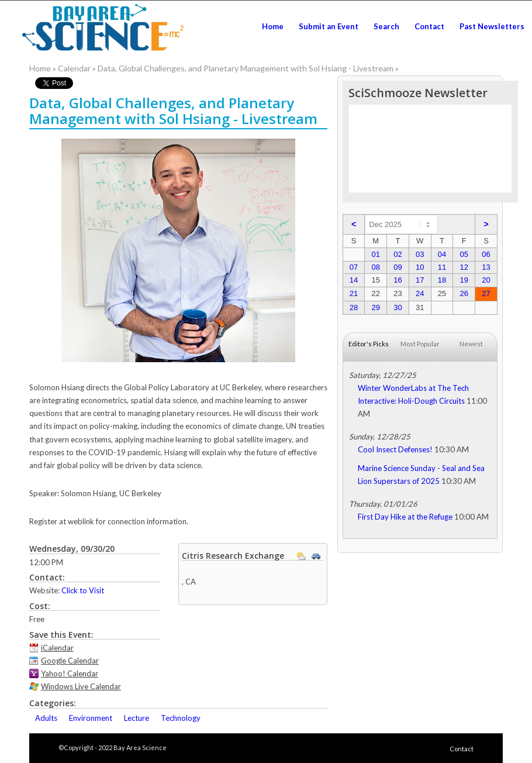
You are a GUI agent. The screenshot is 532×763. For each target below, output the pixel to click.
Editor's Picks (369, 344)
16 (398, 280)
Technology (181, 718)
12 (464, 267)
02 (398, 254)
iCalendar (57, 648)
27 (486, 293)
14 (354, 280)
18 (442, 280)
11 (442, 267)
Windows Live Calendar (81, 686)
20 (486, 280)
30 (398, 307)
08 (375, 267)
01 (375, 254)
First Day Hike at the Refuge (405, 517)
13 (486, 267)
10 (420, 267)
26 (464, 293)
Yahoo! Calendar (70, 673)
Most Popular (420, 344)
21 (354, 293)
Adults (46, 718)
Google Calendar (70, 661)
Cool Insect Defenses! (395, 449)
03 (420, 254)
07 (354, 267)
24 (420, 293)
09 (398, 267)
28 (354, 307)
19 (464, 280)
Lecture (137, 718)
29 (375, 307)
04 (442, 254)
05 (464, 254)
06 (486, 254)
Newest (471, 344)
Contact (462, 749)
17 (420, 280)
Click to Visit (83, 590)
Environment (91, 718)
